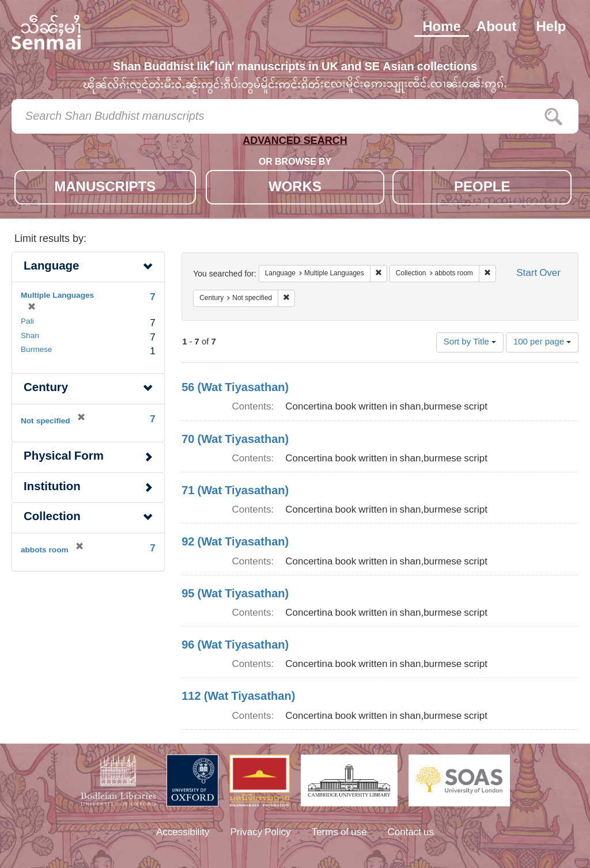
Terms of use (339, 833)
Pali (27, 322)
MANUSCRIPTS (105, 188)
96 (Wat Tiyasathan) (235, 646)
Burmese (36, 350)
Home (442, 28)
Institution (52, 488)
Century (46, 388)
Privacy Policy (261, 833)
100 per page (542, 342)
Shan (30, 336)
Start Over (538, 274)
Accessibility (183, 833)
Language (51, 267)
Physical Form (64, 457)
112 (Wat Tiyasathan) (238, 697)
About (496, 28)
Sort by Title (470, 342)
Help (551, 28)
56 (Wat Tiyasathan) (235, 388)
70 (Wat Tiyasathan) (235, 440)
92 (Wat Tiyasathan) (235, 543)
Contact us (411, 833)
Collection (52, 518)
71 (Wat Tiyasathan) (235, 491)
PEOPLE (482, 188)
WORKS (295, 188)
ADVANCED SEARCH (295, 143)
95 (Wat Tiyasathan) (235, 594)
